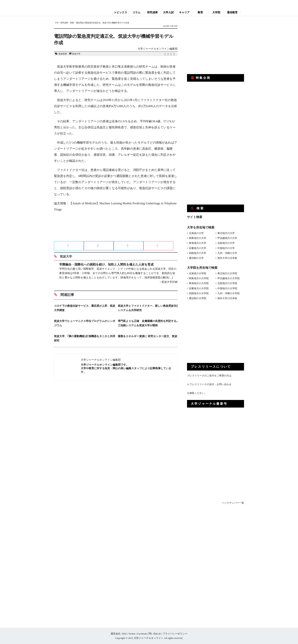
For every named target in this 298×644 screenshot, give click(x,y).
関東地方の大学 (198, 238)
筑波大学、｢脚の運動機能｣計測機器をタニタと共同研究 (85, 338)
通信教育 (232, 12)
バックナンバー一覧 (233, 503)
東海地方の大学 (198, 243)
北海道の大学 (196, 233)
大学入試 (168, 12)
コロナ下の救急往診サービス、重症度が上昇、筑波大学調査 (85, 308)
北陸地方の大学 (226, 243)
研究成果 (152, 12)
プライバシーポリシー (175, 634)
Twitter (132, 634)
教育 (200, 12)
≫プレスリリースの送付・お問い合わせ (209, 384)
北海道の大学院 (198, 273)
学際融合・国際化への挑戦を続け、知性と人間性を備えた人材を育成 (106, 264)
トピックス (120, 12)
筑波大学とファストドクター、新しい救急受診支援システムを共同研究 (148, 308)
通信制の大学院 (198, 298)
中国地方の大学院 (227, 288)
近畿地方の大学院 (199, 288)
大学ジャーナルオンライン (149, 638)
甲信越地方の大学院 (229, 278)
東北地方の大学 (226, 233)
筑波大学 (76, 54)
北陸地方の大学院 (227, 283)
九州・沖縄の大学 (227, 253)
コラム (136, 12)
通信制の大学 (196, 258)
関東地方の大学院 (199, 278)
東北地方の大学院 (227, 273)
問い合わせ (155, 634)
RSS (124, 634)
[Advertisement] (116, 228)
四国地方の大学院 (199, 293)
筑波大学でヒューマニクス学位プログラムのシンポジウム (85, 323)
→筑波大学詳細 (168, 282)
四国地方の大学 (198, 253)
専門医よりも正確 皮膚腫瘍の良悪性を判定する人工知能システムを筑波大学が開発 (148, 323)
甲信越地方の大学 (227, 238)
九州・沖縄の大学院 (229, 293)
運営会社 (116, 634)
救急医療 (63, 54)
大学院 (216, 12)
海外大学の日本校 (227, 258)
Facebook (142, 634)
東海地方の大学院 (199, 283)
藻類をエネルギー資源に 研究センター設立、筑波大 (149, 336)
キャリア (184, 12)
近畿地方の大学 (198, 248)
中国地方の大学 (226, 248)
